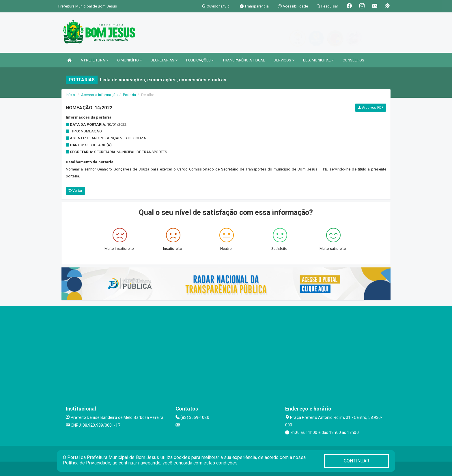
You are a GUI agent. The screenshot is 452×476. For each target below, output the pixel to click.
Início (70, 95)
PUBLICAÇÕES (200, 60)
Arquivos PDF (371, 108)
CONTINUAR (356, 461)
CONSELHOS (353, 60)
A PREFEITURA (94, 60)
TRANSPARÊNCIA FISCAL (244, 60)
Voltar (75, 191)
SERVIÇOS (284, 60)
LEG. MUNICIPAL (319, 60)
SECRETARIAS (164, 60)
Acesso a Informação (99, 95)
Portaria (129, 95)
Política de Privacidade (87, 463)
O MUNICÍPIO (130, 60)
